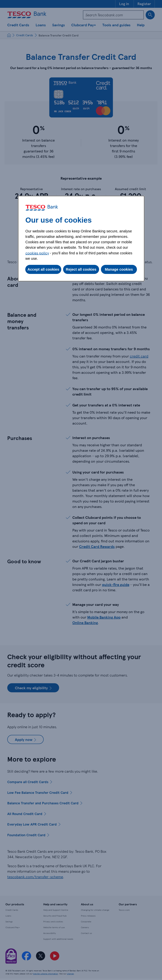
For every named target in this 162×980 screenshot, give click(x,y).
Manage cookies (119, 269)
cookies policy (37, 253)
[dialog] (81, 239)
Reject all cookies (81, 269)
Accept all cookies (43, 269)
